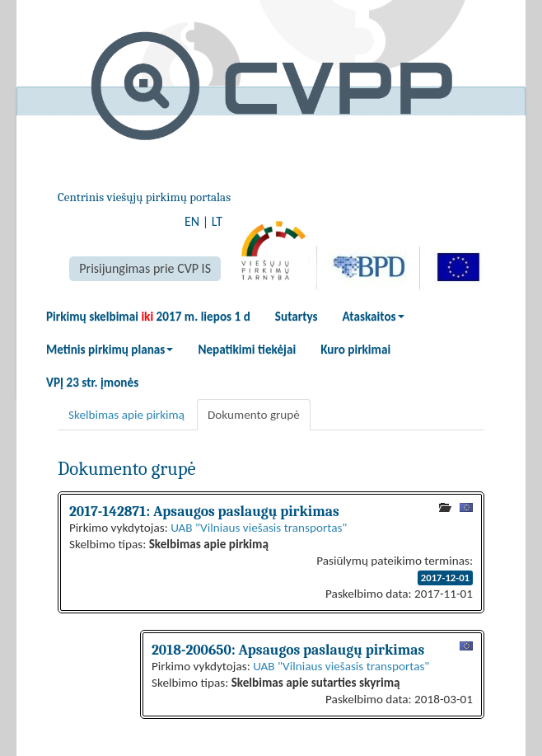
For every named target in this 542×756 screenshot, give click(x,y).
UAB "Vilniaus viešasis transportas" (259, 528)
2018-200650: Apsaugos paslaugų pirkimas (288, 650)
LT (217, 221)
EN (192, 221)
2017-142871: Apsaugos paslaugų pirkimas (204, 511)
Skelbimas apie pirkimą (126, 415)
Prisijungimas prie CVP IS (145, 268)
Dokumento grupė (254, 415)
